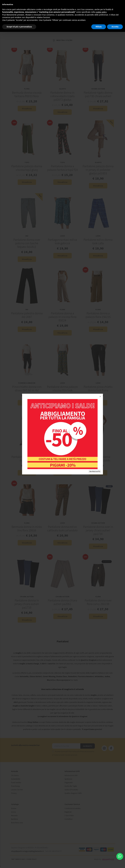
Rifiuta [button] (99, 27)
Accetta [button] (115, 27)
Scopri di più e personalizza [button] (19, 27)
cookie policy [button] (101, 12)
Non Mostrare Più (95, 471)
